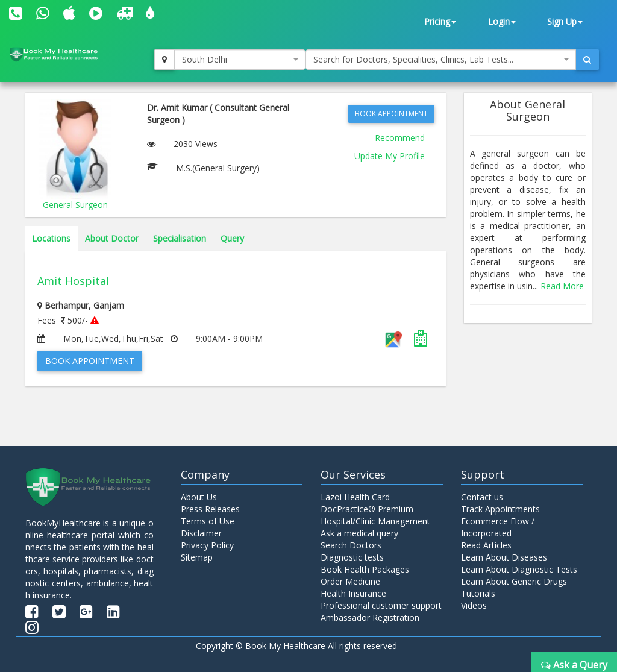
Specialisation (180, 238)
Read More (562, 286)
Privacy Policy (207, 545)
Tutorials (478, 593)
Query (232, 238)
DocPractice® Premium (367, 509)
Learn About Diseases (504, 557)
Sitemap (197, 557)
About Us (199, 497)
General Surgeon (75, 205)
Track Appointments (500, 509)
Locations (51, 238)
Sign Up (565, 21)
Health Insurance (353, 593)
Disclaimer (201, 533)
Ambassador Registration (370, 617)
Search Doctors (351, 545)
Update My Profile (390, 156)
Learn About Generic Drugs (514, 581)
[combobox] (240, 60)
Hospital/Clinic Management (375, 521)
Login (502, 21)
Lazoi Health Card (355, 497)
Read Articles (486, 545)
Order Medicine (350, 581)
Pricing (440, 21)
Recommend (400, 138)
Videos (474, 605)
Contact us (482, 497)
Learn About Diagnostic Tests (519, 569)
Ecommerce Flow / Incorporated (498, 527)
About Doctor (112, 238)
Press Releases (210, 509)
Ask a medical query (359, 533)
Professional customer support (381, 605)
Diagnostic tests (352, 557)
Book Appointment (391, 114)
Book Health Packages (365, 569)
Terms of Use (208, 521)
